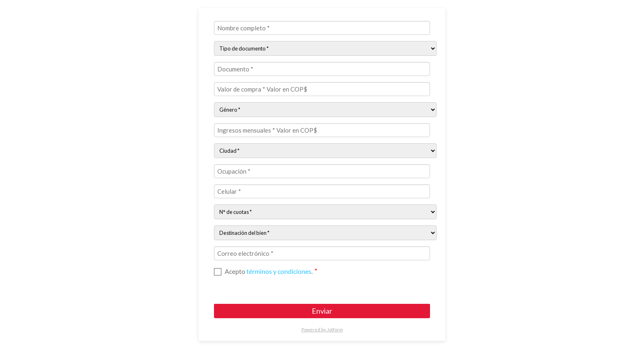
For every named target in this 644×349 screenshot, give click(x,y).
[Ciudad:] (325, 151)
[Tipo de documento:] (325, 48)
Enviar (322, 311)
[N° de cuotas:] (325, 212)
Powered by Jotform (322, 329)
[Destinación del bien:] (325, 233)
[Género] (325, 110)
